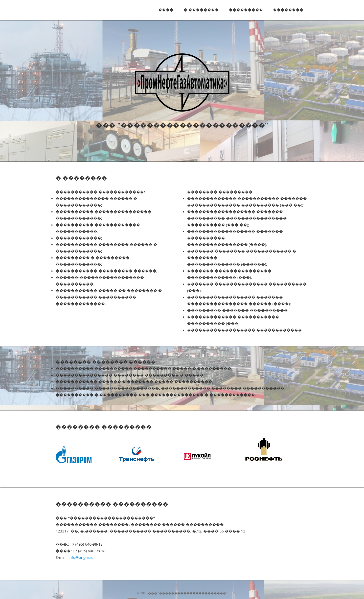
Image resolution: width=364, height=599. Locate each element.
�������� (288, 10)
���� (166, 10)
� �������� (201, 10)
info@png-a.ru (81, 557)
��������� (246, 10)
